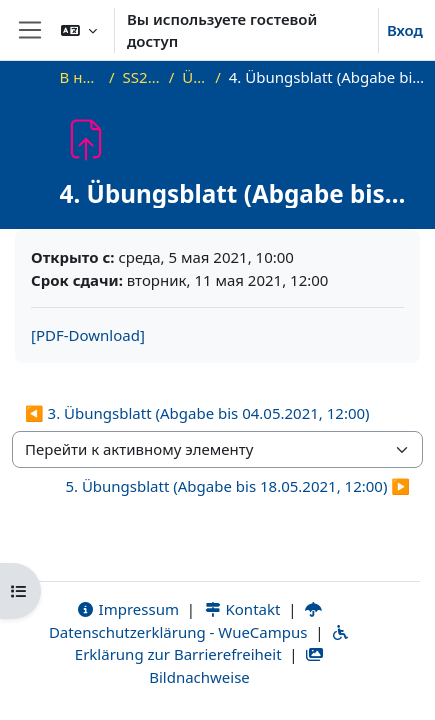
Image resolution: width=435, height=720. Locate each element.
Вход (405, 30)
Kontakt (242, 609)
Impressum (127, 609)
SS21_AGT (142, 77)
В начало (80, 77)
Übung (194, 77)
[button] (79, 30)
